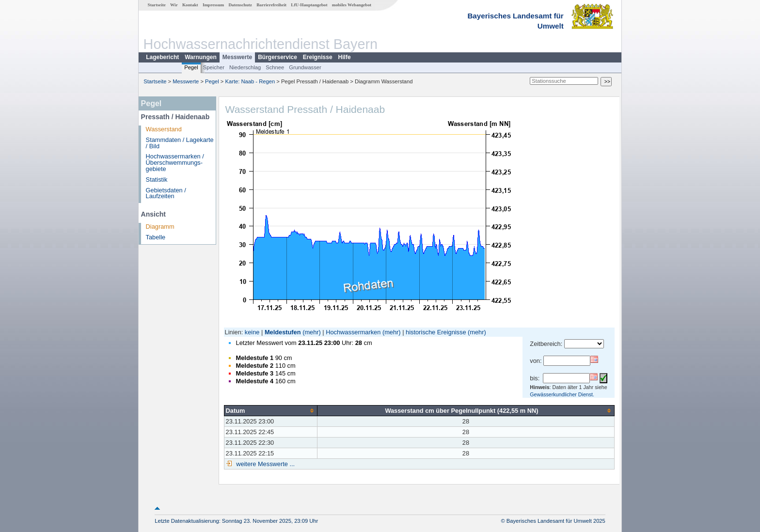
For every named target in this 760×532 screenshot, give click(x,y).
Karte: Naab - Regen (250, 81)
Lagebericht (162, 57)
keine (252, 332)
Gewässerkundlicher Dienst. (562, 394)
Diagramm (160, 227)
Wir (174, 5)
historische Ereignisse (436, 332)
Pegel (191, 67)
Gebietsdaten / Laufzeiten (166, 193)
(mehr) (312, 332)
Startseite (157, 5)
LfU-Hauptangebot (309, 5)
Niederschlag (245, 67)
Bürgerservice (277, 57)
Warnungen (201, 57)
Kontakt (190, 5)
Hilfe (345, 57)
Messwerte (237, 57)
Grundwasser (305, 67)
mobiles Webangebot (352, 5)
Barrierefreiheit (271, 5)
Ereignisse (318, 57)
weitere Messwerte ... (265, 464)
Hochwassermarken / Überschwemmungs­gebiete (175, 163)
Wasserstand (164, 129)
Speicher (214, 67)
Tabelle (156, 237)
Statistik (157, 180)
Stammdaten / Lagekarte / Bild (180, 143)
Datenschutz (240, 5)
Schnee (275, 67)
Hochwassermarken (353, 332)
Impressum (213, 5)
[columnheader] (270, 410)
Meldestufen (283, 332)
